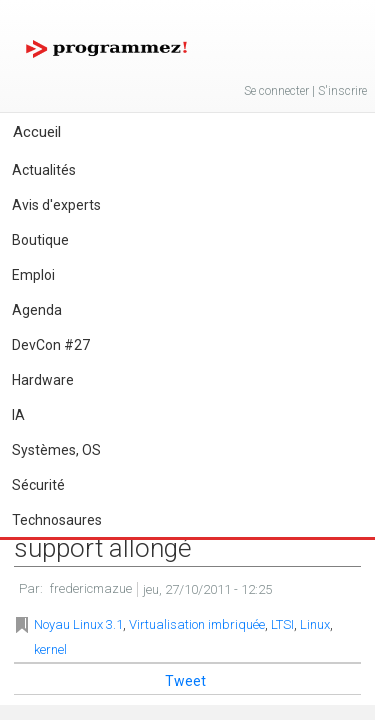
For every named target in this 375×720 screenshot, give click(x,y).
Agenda (37, 310)
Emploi (33, 275)
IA (18, 415)
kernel (50, 649)
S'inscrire (342, 91)
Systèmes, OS (56, 450)
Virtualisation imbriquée (197, 624)
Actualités (44, 170)
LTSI (282, 624)
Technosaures (57, 520)
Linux (315, 624)
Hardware (43, 380)
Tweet (185, 681)
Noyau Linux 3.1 (78, 624)
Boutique (40, 240)
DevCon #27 (51, 345)
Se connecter (276, 91)
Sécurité (38, 485)
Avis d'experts (56, 205)
